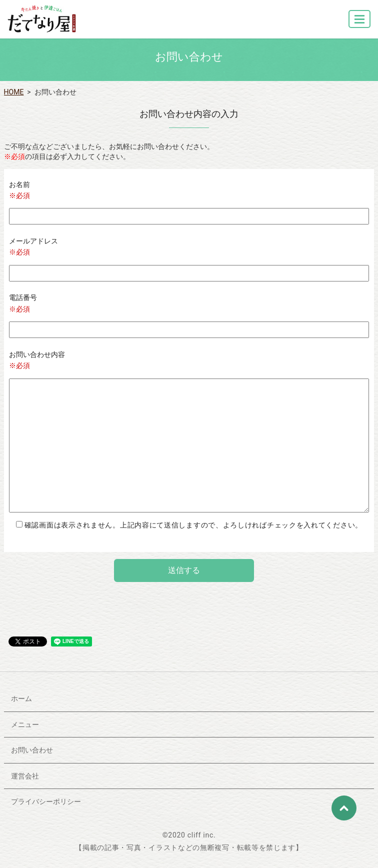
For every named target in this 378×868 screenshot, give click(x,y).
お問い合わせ (32, 750)
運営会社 (25, 776)
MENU (360, 23)
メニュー (25, 724)
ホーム (21, 698)
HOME (14, 92)
